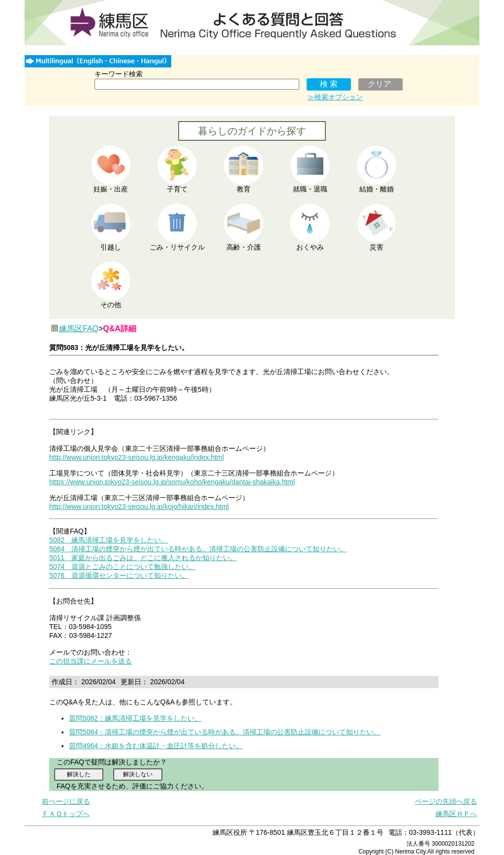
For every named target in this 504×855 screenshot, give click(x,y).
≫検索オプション (335, 97)
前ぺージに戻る (66, 801)
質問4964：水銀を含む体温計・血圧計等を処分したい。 (156, 746)
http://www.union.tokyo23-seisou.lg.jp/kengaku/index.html (137, 457)
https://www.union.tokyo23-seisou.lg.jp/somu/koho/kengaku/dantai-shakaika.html (172, 482)
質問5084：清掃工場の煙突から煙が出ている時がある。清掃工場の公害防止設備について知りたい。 (225, 732)
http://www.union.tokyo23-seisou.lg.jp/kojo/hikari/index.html (139, 507)
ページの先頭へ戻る (446, 801)
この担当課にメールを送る (91, 661)
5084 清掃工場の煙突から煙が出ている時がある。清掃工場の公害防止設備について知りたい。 (198, 549)
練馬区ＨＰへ (456, 814)
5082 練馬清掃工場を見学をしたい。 (109, 540)
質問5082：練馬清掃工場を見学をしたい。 (135, 718)
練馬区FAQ (79, 329)
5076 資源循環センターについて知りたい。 (119, 575)
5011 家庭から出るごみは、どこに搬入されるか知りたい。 (143, 558)
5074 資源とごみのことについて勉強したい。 (122, 567)
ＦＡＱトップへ (66, 814)
